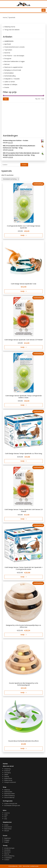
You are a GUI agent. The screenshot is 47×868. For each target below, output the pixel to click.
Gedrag (7, 776)
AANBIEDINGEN (9, 41)
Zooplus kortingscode (11, 804)
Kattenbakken (9, 73)
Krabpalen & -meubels (12, 79)
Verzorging (7, 773)
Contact (7, 860)
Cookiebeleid (8, 858)
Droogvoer (8, 59)
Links (6, 819)
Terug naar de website (12, 30)
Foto (5, 817)
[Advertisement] (23, 118)
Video (6, 815)
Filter (6, 99)
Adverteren (7, 850)
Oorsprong (7, 769)
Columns (7, 813)
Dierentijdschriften (9, 794)
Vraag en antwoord (10, 782)
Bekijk (24, 235)
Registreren (8, 838)
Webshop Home (10, 27)
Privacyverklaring (9, 856)
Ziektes (6, 775)
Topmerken (8, 50)
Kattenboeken (8, 792)
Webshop (7, 790)
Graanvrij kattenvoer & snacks (14, 47)
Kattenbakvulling (10, 76)
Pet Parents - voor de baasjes (14, 56)
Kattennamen (8, 780)
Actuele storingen (9, 848)
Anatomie (7, 771)
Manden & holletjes (11, 85)
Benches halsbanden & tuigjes (14, 61)
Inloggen (7, 840)
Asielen (6, 825)
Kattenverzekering (9, 796)
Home (5, 18)
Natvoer (7, 64)
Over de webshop (9, 797)
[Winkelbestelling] (10, 179)
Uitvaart (7, 831)
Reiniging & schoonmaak (13, 70)
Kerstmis (7, 53)
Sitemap (7, 854)
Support (7, 842)
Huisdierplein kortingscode (12, 805)
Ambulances (8, 827)
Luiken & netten (10, 82)
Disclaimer (7, 852)
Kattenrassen (8, 778)
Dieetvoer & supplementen (13, 67)
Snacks (7, 87)
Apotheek (8, 44)
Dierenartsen (8, 829)
